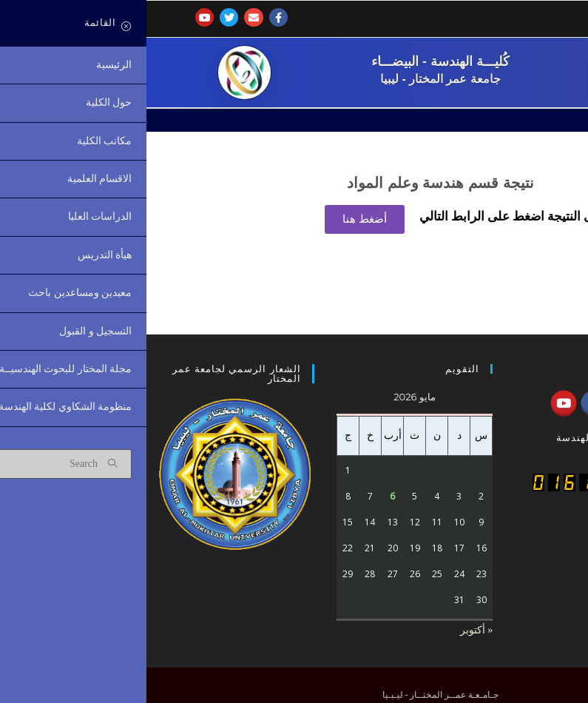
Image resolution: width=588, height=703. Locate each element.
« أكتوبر (330, 630)
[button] (218, 219)
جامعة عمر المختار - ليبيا (294, 79)
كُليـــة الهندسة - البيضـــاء (294, 61)
